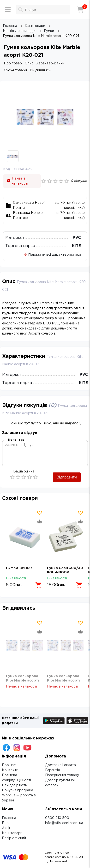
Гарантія (52, 770)
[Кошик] (80, 10)
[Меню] (8, 10)
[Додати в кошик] (39, 585)
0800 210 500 (57, 818)
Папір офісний (14, 838)
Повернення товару (62, 775)
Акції (6, 828)
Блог (6, 823)
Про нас (9, 765)
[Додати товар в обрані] (40, 513)
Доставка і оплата (60, 765)
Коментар (16, 440)
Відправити (67, 477)
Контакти (10, 770)
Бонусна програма (18, 790)
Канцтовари (12, 833)
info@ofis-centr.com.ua (64, 823)
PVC (77, 238)
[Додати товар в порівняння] (40, 521)
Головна (9, 818)
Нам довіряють (14, 785)
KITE (76, 246)
